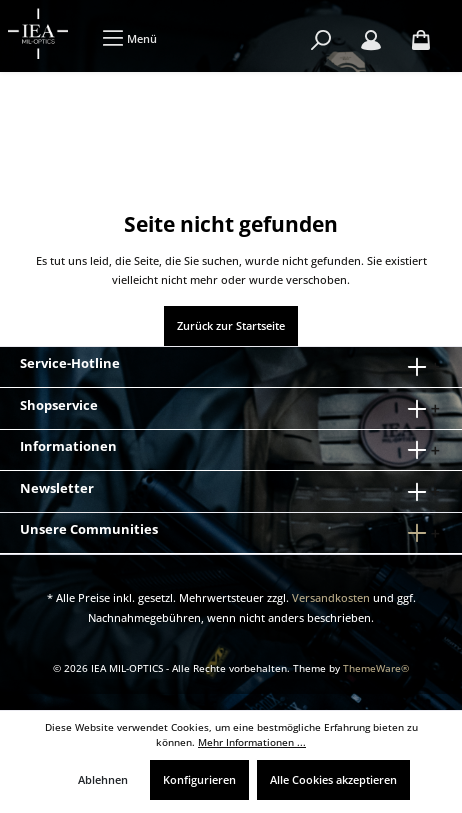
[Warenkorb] (421, 40)
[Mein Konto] (371, 40)
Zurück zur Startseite (231, 325)
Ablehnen (103, 779)
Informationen (68, 446)
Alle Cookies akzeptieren (333, 779)
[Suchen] (321, 40)
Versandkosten (331, 597)
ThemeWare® (376, 668)
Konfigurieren (199, 779)
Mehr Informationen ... (252, 742)
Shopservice (59, 405)
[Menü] (129, 38)
